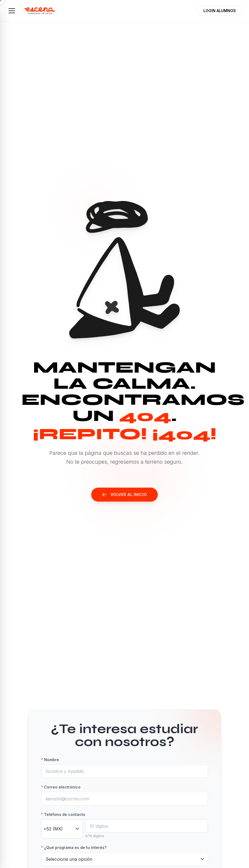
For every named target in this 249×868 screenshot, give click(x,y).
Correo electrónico (61, 794)
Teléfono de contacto (63, 822)
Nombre (50, 767)
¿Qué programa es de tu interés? (74, 855)
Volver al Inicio (124, 495)
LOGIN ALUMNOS (220, 11)
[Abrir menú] (12, 11)
